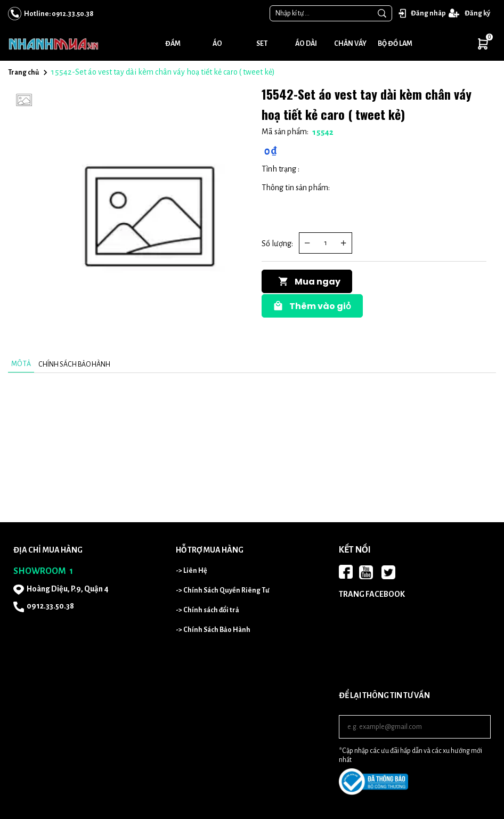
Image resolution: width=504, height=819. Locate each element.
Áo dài (306, 44)
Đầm (173, 44)
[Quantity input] (326, 243)
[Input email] (415, 727)
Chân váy (350, 44)
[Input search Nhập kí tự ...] (321, 13)
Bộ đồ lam (395, 44)
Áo (217, 44)
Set (262, 44)
